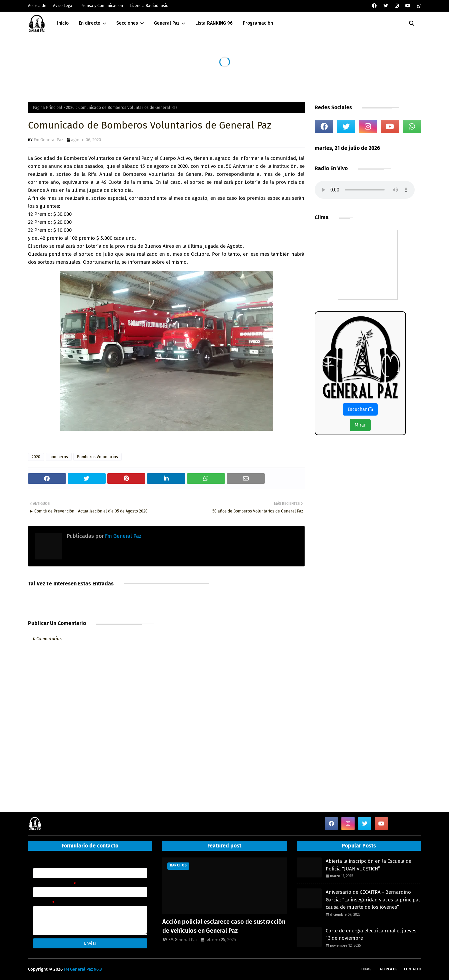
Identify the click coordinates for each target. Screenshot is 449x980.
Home (366, 969)
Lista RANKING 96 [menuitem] (214, 23)
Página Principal (48, 108)
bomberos (59, 457)
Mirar (360, 425)
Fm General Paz (48, 140)
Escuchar (360, 409)
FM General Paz (183, 940)
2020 (70, 108)
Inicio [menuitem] (63, 23)
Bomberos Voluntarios (97, 457)
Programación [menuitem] (258, 23)
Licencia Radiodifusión (150, 6)
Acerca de (37, 6)
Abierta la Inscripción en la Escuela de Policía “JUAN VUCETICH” (368, 865)
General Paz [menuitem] (167, 23)
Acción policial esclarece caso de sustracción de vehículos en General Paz (224, 926)
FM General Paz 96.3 (83, 969)
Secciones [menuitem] (127, 23)
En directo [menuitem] (89, 23)
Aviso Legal (63, 6)
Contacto (413, 969)
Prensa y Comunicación (102, 6)
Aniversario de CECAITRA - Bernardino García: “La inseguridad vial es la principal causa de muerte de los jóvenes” (373, 900)
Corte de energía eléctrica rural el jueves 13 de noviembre (371, 935)
